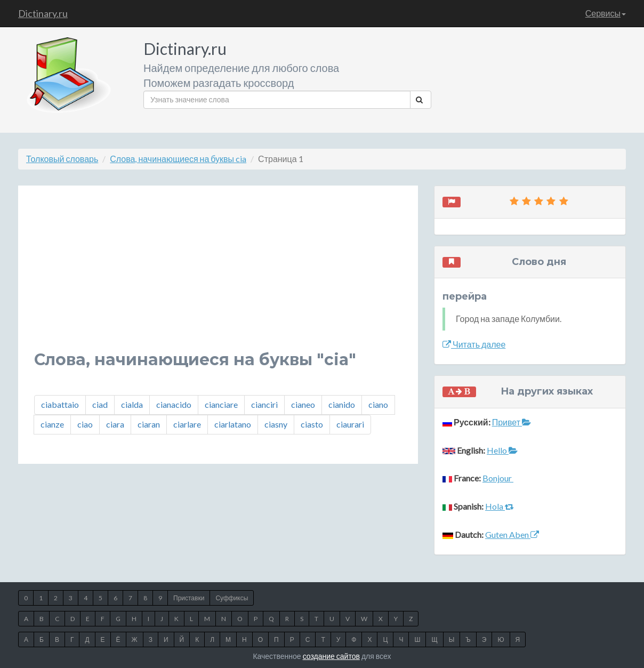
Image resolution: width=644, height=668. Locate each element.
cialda (132, 404)
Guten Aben (512, 534)
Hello (502, 450)
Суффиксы (232, 598)
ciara (115, 424)
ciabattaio (60, 404)
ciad (100, 404)
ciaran (149, 424)
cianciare (221, 404)
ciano (378, 404)
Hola (500, 506)
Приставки (189, 598)
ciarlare (187, 424)
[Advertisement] (218, 276)
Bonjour (498, 478)
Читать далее (474, 344)
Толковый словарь (62, 159)
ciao (85, 424)
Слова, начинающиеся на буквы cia (178, 159)
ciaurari (350, 424)
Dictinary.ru (43, 13)
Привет (512, 422)
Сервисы (606, 13)
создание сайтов (331, 656)
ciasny (276, 424)
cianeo (303, 404)
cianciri (264, 404)
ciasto (312, 424)
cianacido (174, 404)
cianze (52, 424)
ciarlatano (233, 424)
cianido (342, 404)
